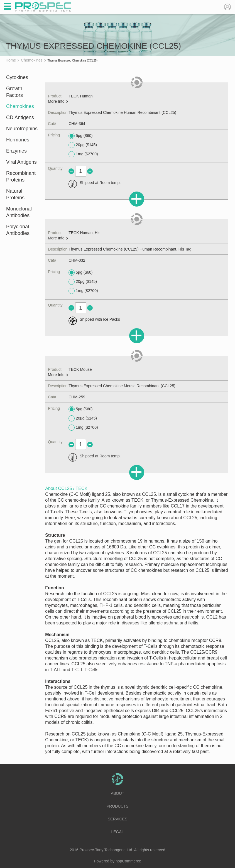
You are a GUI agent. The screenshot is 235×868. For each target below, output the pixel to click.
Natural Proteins (15, 194)
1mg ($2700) (83, 154)
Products (118, 806)
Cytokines (17, 77)
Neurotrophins (22, 129)
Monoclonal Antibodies (19, 212)
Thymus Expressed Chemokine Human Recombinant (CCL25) (122, 112)
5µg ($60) (80, 136)
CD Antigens (20, 117)
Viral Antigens (21, 162)
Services (118, 819)
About (117, 793)
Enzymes (16, 151)
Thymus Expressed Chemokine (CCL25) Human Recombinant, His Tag (130, 249)
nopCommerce (128, 861)
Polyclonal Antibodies (18, 230)
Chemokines (20, 106)
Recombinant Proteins (21, 176)
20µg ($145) (83, 145)
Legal (117, 832)
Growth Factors (14, 92)
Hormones (18, 140)
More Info (58, 101)
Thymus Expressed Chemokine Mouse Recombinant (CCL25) (122, 386)
